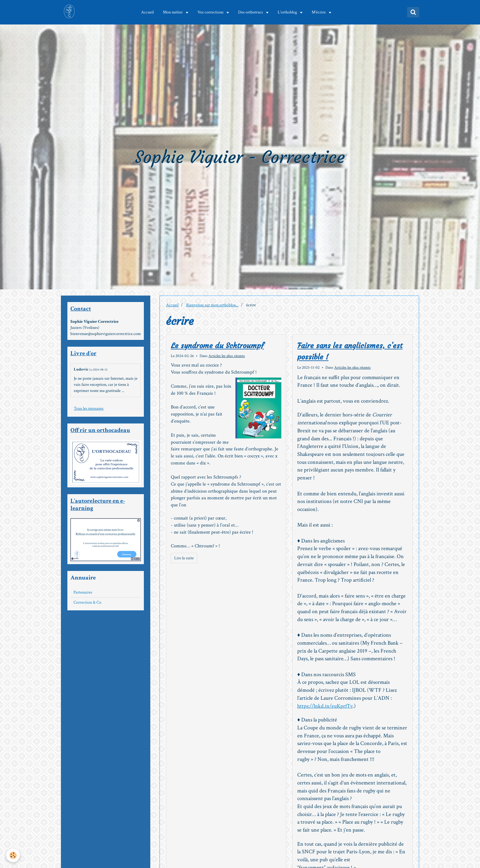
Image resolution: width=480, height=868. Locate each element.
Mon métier (174, 12)
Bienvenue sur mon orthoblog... (212, 305)
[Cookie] (13, 855)
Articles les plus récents (227, 356)
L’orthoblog (289, 12)
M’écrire (320, 12)
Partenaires (83, 592)
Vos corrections (212, 12)
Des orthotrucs (252, 12)
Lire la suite (184, 558)
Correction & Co (87, 602)
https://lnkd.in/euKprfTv (325, 706)
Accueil (148, 12)
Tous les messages (89, 408)
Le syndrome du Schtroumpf (217, 346)
